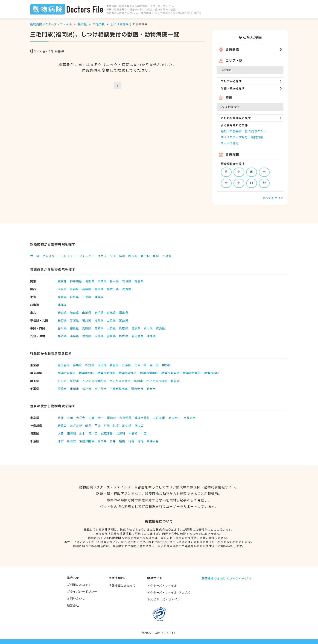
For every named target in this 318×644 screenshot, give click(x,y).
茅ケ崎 (127, 425)
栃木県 (114, 281)
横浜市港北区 (128, 373)
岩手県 (99, 312)
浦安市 (151, 388)
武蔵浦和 (107, 433)
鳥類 (122, 256)
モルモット (68, 256)
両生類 (145, 256)
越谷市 (175, 381)
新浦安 (71, 441)
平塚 (98, 425)
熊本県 (124, 336)
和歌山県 (113, 289)
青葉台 (62, 425)
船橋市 (62, 388)
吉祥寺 (81, 418)
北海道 (62, 305)
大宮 (61, 433)
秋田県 (74, 312)
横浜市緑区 (87, 373)
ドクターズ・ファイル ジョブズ (169, 592)
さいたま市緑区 (157, 381)
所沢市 (74, 381)
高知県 (99, 328)
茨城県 (127, 281)
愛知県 (62, 297)
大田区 (102, 365)
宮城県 (111, 312)
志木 (82, 433)
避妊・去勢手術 (231, 131)
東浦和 (71, 433)
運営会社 (73, 605)
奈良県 (99, 289)
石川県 (87, 320)
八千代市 (101, 388)
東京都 (62, 281)
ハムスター (50, 256)
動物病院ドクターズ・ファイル (51, 24)
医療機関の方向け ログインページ (225, 578)
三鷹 (91, 418)
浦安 (61, 441)
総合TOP (73, 578)
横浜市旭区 (212, 373)
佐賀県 (87, 336)
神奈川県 (76, 281)
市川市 (74, 388)
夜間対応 (257, 137)
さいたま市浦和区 (94, 381)
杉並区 (90, 365)
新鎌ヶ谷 (153, 441)
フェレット (87, 256)
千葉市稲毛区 (119, 388)
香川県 (62, 328)
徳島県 (74, 328)
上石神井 (174, 418)
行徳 (131, 441)
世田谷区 (64, 365)
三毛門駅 (99, 24)
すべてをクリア (273, 198)
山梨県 (111, 320)
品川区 (154, 365)
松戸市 (87, 388)
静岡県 (99, 297)
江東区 (127, 365)
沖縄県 (151, 336)
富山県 (124, 320)
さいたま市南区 (120, 381)
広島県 (161, 328)
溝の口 (139, 425)
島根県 (136, 328)
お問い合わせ (76, 598)
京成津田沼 (87, 441)
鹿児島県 (137, 336)
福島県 (124, 312)
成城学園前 (142, 418)
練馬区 (77, 365)
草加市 (139, 381)
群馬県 (139, 281)
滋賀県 (127, 289)
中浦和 (133, 433)
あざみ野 (76, 425)
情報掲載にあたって (122, 585)
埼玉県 (90, 281)
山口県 (111, 328)
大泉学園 (125, 418)
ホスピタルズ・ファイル (164, 599)
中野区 (167, 365)
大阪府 (62, 289)
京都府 (74, 289)
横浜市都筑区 (106, 373)
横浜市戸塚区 (192, 373)
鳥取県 (124, 328)
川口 (144, 433)
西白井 (102, 441)
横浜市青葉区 (67, 373)
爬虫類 (133, 256)
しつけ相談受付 (121, 24)
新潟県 (74, 320)
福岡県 (82, 24)
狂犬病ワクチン (256, 131)
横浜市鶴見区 (171, 373)
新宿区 (114, 365)
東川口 (93, 433)
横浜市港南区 (149, 373)
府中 (101, 418)
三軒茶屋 (159, 418)
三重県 (87, 297)
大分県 (99, 336)
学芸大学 (190, 418)
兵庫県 (87, 289)
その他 (167, 256)
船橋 (122, 441)
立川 (70, 418)
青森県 (62, 312)
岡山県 (148, 328)
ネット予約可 (230, 143)
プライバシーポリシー (82, 591)
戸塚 (107, 425)
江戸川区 (140, 365)
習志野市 (137, 388)
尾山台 (112, 418)
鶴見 (88, 425)
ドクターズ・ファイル (162, 585)
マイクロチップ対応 (234, 137)
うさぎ (102, 256)
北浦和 (121, 433)
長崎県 (74, 336)
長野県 (62, 320)
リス (113, 256)
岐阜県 (74, 297)
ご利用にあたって (79, 584)
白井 (113, 441)
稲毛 (141, 441)
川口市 (62, 381)
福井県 (99, 320)
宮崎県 (111, 336)
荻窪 (61, 418)
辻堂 (116, 425)
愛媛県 (87, 328)
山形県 (87, 312)
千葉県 (102, 281)
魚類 (156, 256)
